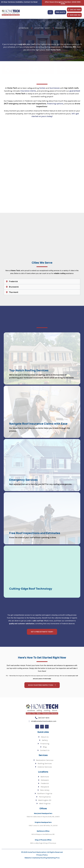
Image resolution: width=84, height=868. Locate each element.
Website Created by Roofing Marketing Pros (42, 863)
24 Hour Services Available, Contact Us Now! (19, 2)
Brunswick (14, 291)
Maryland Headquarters (43, 819)
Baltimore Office (43, 837)
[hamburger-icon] (50, 12)
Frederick (13, 286)
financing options (55, 107)
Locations (43, 777)
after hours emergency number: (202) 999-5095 (63, 3)
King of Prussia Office (43, 845)
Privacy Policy (42, 860)
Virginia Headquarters (43, 828)
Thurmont (14, 297)
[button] (42, 286)
